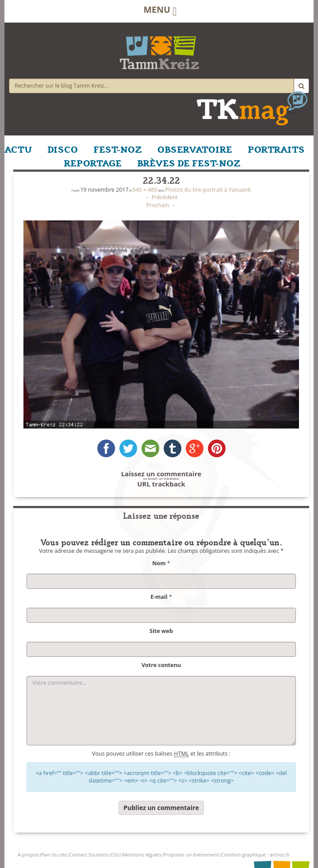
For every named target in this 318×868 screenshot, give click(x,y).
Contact (78, 854)
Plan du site (54, 854)
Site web (161, 631)
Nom (159, 563)
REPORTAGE (93, 162)
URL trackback (161, 484)
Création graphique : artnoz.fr (255, 854)
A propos (28, 854)
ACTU (18, 149)
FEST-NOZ (118, 149)
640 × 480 (145, 190)
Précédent (161, 197)
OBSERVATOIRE (195, 149)
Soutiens (98, 854)
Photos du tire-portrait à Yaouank (208, 190)
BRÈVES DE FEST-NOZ (189, 162)
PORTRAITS (276, 149)
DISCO (63, 149)
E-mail (159, 597)
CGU (115, 854)
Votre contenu (161, 665)
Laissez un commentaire (161, 474)
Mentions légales (142, 854)
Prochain (161, 205)
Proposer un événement (191, 854)
